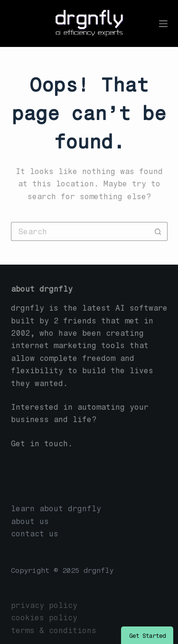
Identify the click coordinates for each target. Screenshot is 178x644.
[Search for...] (80, 231)
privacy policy (44, 605)
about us (30, 521)
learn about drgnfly (56, 509)
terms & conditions (54, 630)
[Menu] (163, 24)
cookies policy (44, 618)
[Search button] (158, 231)
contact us (35, 534)
